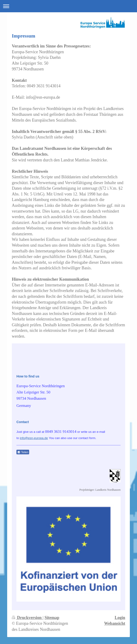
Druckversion (27, 618)
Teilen (23, 452)
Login (120, 618)
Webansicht (115, 623)
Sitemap (52, 618)
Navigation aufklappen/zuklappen (68, 6)
